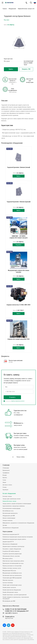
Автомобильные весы (8, 511)
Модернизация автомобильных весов (12, 573)
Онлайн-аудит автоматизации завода (12, 585)
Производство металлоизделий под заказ (13, 563)
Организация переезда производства (12, 575)
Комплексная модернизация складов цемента (14, 539)
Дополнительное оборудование (11, 528)
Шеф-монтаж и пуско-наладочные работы (13, 561)
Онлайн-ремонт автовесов (9, 587)
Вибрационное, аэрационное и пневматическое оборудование (18, 523)
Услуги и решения (8, 532)
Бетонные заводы (7, 496)
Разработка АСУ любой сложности (11, 551)
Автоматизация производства (10, 513)
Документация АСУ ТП (8, 542)
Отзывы (5, 487)
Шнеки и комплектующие (9, 518)
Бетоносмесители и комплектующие (12, 508)
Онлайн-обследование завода (10, 592)
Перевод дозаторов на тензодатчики (12, 566)
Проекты (5, 478)
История (5, 475)
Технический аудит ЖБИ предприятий (12, 578)
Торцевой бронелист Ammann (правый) (19, 202)
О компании (6, 465)
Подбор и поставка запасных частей (12, 568)
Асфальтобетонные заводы (9, 501)
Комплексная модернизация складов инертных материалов (18, 537)
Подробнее (19, 245)
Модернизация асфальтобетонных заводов (19, 271)
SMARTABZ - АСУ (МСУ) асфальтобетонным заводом (19, 237)
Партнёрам (5, 490)
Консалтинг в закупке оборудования (12, 549)
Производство (6, 470)
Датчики (5, 525)
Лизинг (4, 482)
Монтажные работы (8, 559)
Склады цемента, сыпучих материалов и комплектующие (17, 504)
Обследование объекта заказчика (11, 556)
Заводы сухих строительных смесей (12, 499)
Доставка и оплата (7, 485)
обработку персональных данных (18, 401)
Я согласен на (14, 401)
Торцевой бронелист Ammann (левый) (18, 167)
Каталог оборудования (9, 494)
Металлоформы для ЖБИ (9, 601)
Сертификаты (6, 473)
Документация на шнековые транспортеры (13, 546)
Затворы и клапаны (8, 520)
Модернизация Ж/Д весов (9, 571)
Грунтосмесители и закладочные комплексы (14, 506)
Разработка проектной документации (12, 554)
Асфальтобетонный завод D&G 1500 (19, 339)
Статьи (4, 480)
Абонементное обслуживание (10, 544)
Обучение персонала (8, 580)
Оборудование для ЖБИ (9, 516)
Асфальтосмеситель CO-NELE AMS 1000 (18, 305)
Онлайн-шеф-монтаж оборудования (12, 590)
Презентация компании (16, 360)
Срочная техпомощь (8, 583)
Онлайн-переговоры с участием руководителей (15, 595)
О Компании (6, 468)
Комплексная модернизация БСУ (11, 534)
